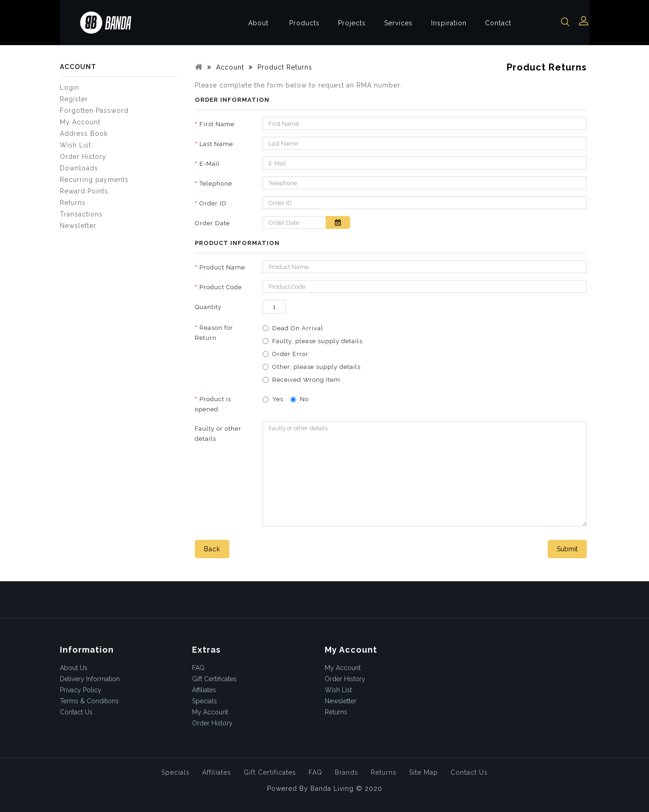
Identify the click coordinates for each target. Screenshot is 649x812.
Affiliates (204, 690)
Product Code (221, 287)
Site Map (424, 772)
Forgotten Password (94, 111)
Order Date (212, 223)
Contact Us (76, 712)
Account (229, 67)
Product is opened (213, 404)
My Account (80, 122)
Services (398, 23)
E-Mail (210, 164)
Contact (498, 23)
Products (304, 23)
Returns (73, 203)
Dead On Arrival (298, 328)
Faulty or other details (218, 434)
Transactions (81, 214)
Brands (347, 772)
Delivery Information (90, 679)
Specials (205, 701)
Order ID (213, 203)
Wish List (76, 145)
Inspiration (449, 23)
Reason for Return (214, 333)
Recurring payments (94, 180)
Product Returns (284, 67)
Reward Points (84, 191)
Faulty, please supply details (317, 341)
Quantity (208, 307)
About (258, 23)
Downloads (79, 168)
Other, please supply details (316, 367)
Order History (83, 157)
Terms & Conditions (89, 701)
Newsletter (78, 226)
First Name (217, 124)
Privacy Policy (81, 690)
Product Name (222, 267)
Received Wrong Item (306, 380)
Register (74, 99)
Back (212, 549)
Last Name (216, 144)
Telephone (216, 184)
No (299, 399)
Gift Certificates (214, 679)
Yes (273, 399)
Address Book (84, 134)
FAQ (198, 668)
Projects (352, 23)
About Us (74, 668)
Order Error (290, 354)
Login (70, 88)
